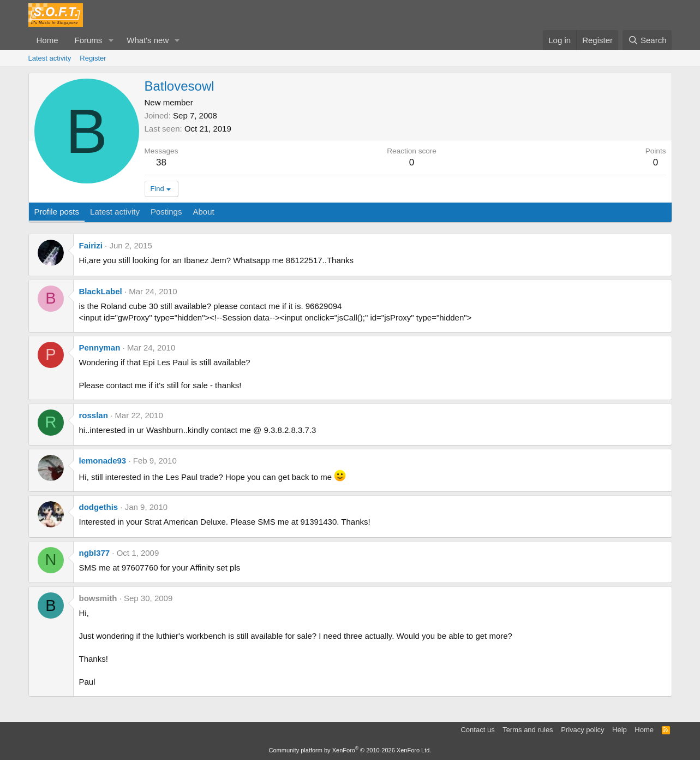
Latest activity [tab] (115, 212)
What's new (148, 40)
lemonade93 (103, 461)
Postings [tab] (166, 212)
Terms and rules (528, 730)
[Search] (647, 40)
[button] (111, 40)
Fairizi (91, 245)
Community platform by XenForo (350, 750)
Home (47, 40)
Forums (89, 40)
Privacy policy (582, 730)
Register (93, 58)
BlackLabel (101, 291)
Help (620, 730)
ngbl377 (95, 553)
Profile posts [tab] (57, 212)
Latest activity (50, 58)
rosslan (94, 415)
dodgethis (99, 507)
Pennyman (100, 348)
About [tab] (203, 212)
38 (161, 162)
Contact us (477, 730)
